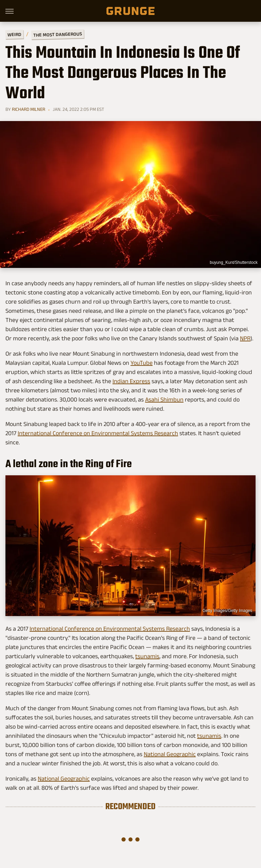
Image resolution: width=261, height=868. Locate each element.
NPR (245, 338)
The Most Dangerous (58, 34)
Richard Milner (29, 109)
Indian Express (131, 381)
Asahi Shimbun (164, 399)
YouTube (142, 363)
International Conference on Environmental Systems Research (98, 433)
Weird (14, 34)
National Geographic (170, 754)
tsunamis (147, 656)
